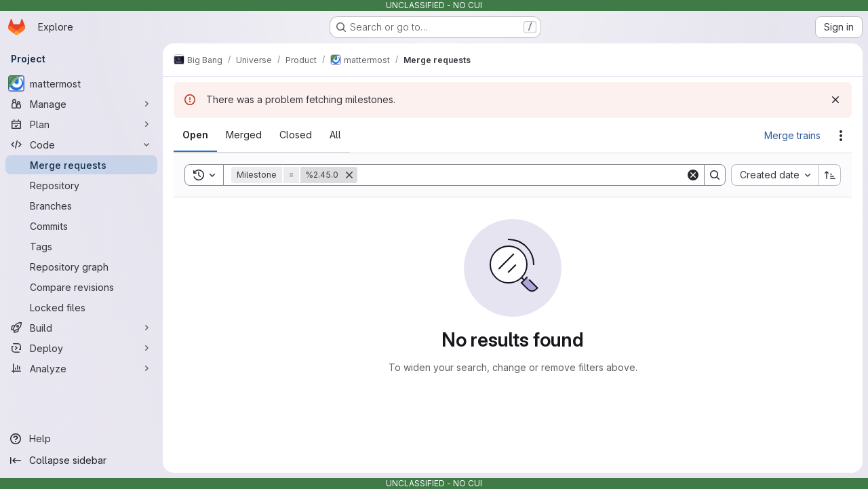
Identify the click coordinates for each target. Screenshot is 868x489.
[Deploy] (81, 348)
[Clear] (693, 175)
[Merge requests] (81, 165)
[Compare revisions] (81, 287)
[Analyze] (81, 368)
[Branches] (81, 206)
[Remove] (349, 175)
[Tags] (81, 246)
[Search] (521, 175)
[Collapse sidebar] (81, 461)
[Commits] (81, 226)
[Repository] (81, 185)
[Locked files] (81, 307)
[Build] (81, 328)
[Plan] (81, 124)
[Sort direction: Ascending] (830, 175)
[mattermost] (81, 83)
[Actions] (841, 136)
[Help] (81, 439)
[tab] (195, 135)
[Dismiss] (835, 100)
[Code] (81, 144)
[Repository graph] (81, 267)
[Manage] (81, 104)
